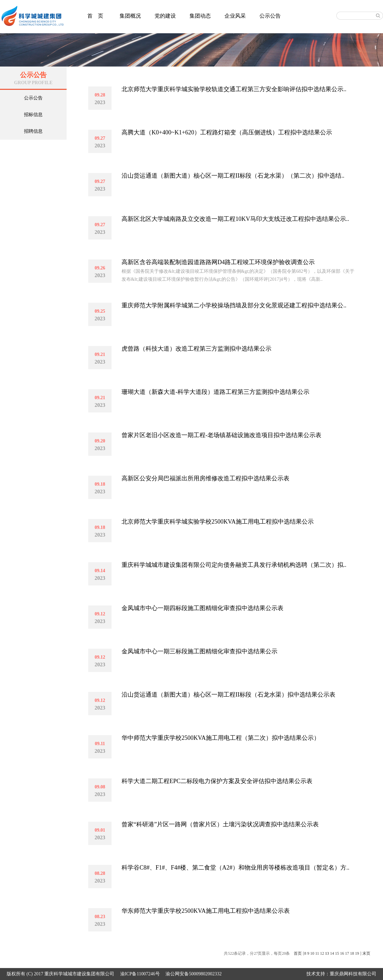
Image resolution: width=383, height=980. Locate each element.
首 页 (95, 16)
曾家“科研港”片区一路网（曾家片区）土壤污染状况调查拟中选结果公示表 (220, 824)
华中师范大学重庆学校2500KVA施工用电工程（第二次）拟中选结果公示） (221, 738)
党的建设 (165, 16)
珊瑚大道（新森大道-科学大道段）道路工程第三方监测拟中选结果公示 (215, 392)
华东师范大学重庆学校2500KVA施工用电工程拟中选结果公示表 (206, 911)
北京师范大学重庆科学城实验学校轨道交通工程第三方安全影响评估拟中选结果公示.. (234, 89)
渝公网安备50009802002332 (193, 974)
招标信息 (33, 115)
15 (337, 953)
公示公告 (270, 16)
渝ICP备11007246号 (140, 974)
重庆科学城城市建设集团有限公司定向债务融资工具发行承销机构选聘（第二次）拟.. (234, 565)
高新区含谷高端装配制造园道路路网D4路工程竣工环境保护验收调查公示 (218, 262)
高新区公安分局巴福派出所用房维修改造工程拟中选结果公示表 (205, 478)
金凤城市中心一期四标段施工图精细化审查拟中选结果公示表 (202, 608)
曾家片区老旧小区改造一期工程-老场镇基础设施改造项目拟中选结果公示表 (221, 435)
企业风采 (235, 16)
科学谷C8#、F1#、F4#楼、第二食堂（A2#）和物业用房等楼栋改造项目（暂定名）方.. (235, 868)
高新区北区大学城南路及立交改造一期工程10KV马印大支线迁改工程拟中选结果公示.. (235, 219)
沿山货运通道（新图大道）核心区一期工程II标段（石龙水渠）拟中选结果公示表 (228, 695)
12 (322, 953)
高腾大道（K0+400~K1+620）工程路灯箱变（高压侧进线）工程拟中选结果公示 (227, 132)
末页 (366, 953)
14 (332, 953)
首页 (298, 953)
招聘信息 (33, 131)
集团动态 (200, 16)
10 (312, 953)
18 (352, 953)
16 (342, 953)
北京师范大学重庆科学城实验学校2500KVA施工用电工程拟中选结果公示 (218, 522)
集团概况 (130, 16)
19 (357, 953)
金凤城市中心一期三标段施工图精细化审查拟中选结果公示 (199, 651)
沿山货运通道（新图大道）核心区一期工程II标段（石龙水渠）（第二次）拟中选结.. (233, 176)
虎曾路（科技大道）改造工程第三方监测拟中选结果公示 (196, 349)
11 (317, 953)
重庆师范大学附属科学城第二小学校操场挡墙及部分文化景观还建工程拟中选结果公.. (234, 305)
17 (347, 953)
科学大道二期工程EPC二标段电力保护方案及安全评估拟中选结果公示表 (217, 781)
